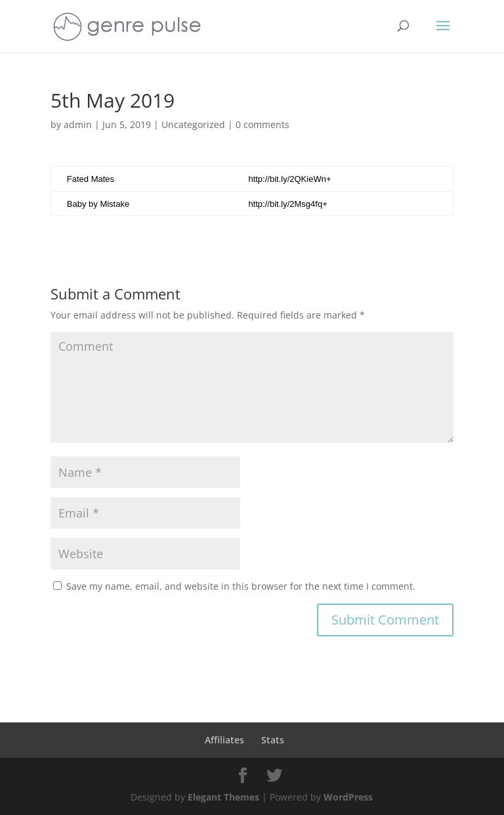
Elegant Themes (223, 797)
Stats (273, 740)
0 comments (262, 124)
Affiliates (224, 740)
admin (78, 124)
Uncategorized (193, 124)
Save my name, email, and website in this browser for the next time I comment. (241, 586)
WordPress (348, 797)
